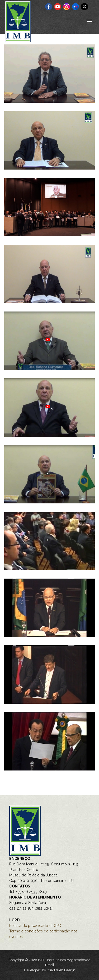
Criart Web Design (61, 970)
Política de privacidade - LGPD (35, 926)
